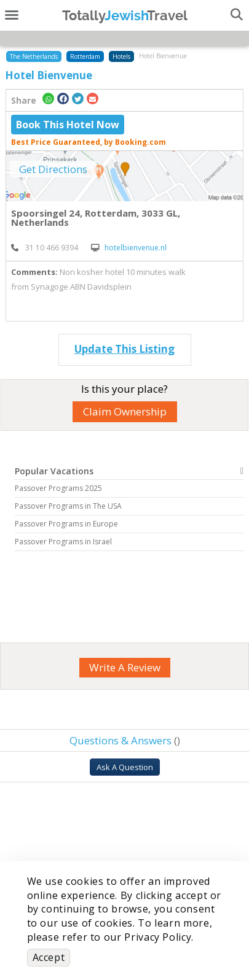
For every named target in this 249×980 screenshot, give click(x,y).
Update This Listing (124, 349)
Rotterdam (85, 56)
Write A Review (125, 667)
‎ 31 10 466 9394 (45, 248)
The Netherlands (34, 56)
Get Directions (53, 169)
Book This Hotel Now (68, 125)
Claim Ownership (125, 411)
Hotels (121, 56)
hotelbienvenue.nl (129, 248)
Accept (49, 957)
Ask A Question (125, 767)
